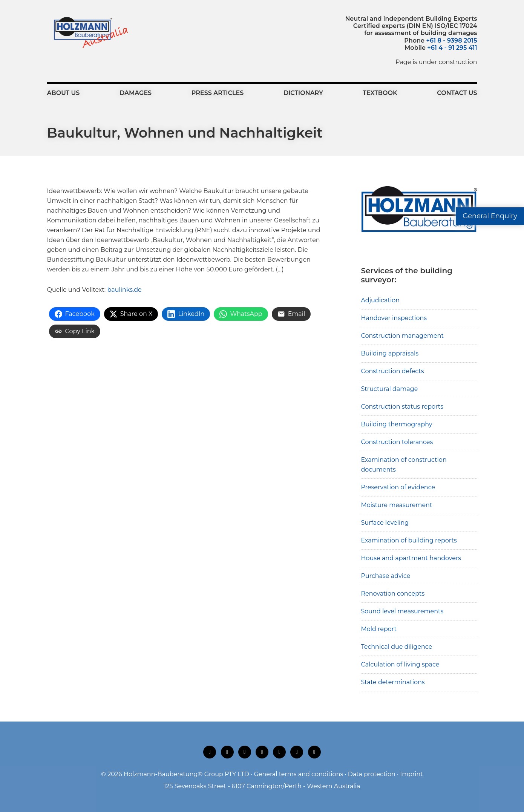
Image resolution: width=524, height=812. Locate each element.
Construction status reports (402, 407)
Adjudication (380, 300)
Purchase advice (385, 576)
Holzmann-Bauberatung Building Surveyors (89, 32)
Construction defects (392, 371)
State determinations (393, 682)
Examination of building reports (409, 540)
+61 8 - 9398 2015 (451, 41)
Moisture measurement (396, 505)
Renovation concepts (393, 594)
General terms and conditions (298, 774)
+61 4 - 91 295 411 (452, 48)
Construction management (402, 336)
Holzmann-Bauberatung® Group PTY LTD (186, 774)
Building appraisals (390, 353)
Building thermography (396, 424)
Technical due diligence (396, 647)
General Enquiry (490, 216)
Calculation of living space (400, 664)
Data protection (372, 774)
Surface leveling (385, 523)
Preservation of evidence (398, 487)
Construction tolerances (397, 442)
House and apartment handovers (411, 558)
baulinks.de (124, 290)
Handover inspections (394, 318)
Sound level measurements (402, 611)
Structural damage (389, 389)
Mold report (379, 629)
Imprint (411, 774)
